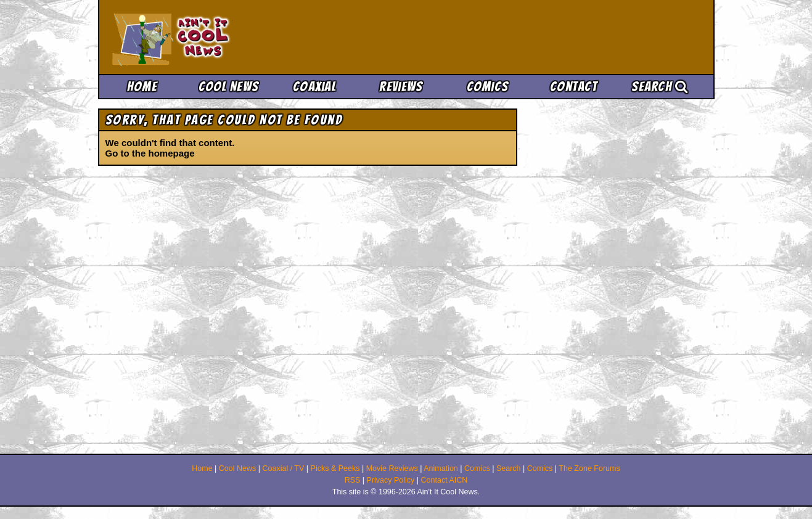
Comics (488, 87)
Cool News (229, 87)
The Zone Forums (589, 468)
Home (142, 87)
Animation (441, 468)
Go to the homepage (150, 153)
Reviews (401, 87)
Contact (574, 87)
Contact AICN (445, 480)
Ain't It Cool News (203, 37)
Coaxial (315, 87)
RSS (353, 480)
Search (660, 87)
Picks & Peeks (335, 468)
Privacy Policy (391, 480)
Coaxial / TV (283, 468)
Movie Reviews (392, 468)
